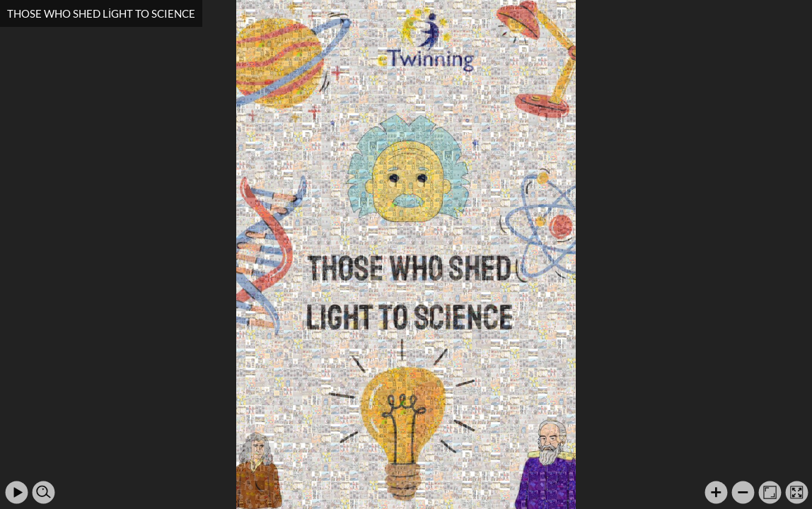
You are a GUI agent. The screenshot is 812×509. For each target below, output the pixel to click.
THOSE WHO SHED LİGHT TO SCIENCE (101, 13)
